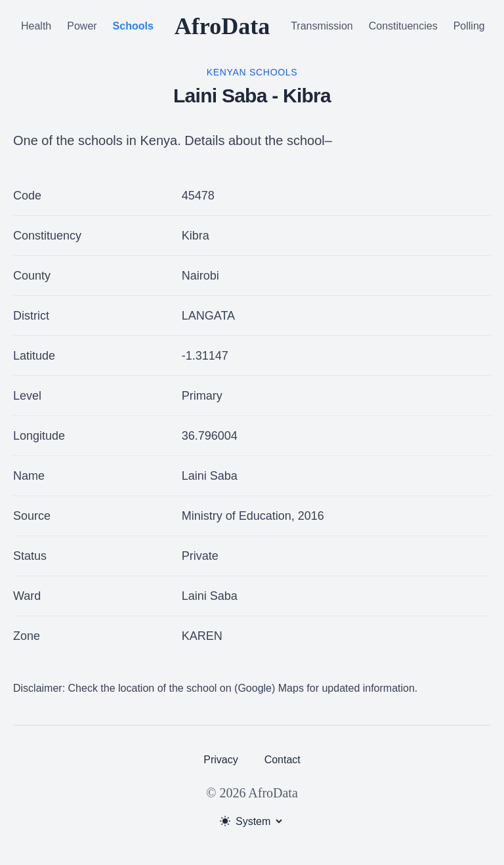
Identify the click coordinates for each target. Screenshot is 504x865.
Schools (133, 26)
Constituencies (403, 26)
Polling (469, 26)
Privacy (220, 760)
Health (36, 26)
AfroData (222, 26)
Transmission (322, 26)
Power (82, 26)
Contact (283, 760)
